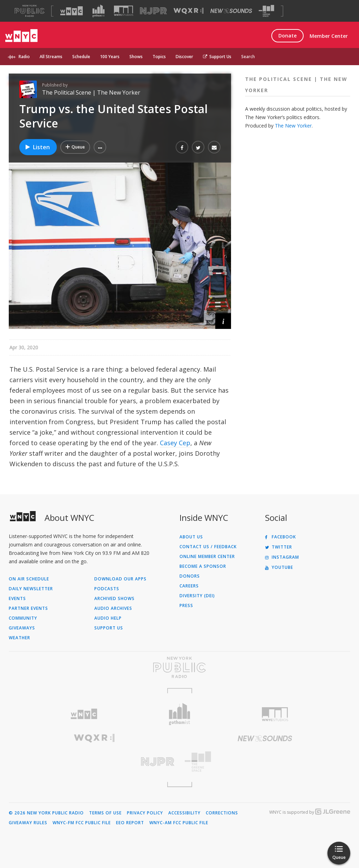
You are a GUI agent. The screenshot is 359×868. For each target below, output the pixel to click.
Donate (287, 36)
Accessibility (184, 813)
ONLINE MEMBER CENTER (207, 557)
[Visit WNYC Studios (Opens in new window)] (124, 11)
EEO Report (130, 823)
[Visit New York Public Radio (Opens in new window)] (179, 667)
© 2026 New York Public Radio (46, 813)
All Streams (51, 57)
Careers (189, 586)
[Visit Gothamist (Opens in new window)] (99, 11)
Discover (184, 57)
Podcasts (107, 589)
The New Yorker (293, 126)
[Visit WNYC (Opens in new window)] (72, 11)
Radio (24, 57)
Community (23, 618)
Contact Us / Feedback (208, 547)
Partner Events (28, 608)
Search (248, 57)
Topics (159, 57)
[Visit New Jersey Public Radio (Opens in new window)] (94, 762)
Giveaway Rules (28, 823)
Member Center (329, 36)
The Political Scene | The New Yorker (91, 92)
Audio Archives (113, 608)
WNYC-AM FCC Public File (179, 823)
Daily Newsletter (31, 589)
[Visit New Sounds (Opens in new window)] (231, 11)
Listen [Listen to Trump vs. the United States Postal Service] (37, 147)
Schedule (81, 57)
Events (17, 599)
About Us (191, 537)
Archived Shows (114, 599)
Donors (190, 576)
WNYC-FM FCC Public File (82, 823)
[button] (100, 147)
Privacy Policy (145, 813)
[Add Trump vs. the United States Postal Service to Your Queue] (75, 147)
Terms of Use (105, 813)
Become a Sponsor (203, 566)
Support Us (217, 57)
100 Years (110, 57)
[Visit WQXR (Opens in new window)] (188, 11)
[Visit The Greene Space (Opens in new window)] (266, 11)
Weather (19, 638)
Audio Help (108, 618)
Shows (136, 57)
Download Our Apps (120, 579)
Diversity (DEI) (197, 596)
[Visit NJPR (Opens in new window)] (153, 11)
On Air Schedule (29, 579)
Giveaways (22, 628)
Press (186, 606)
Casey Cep (175, 443)
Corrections (222, 813)
